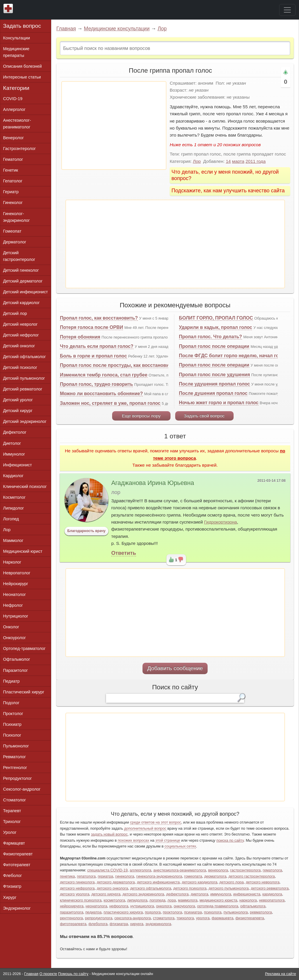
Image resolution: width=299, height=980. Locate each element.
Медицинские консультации (117, 29)
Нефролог (13, 605)
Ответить (124, 553)
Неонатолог (15, 594)
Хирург (10, 897)
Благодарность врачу (87, 531)
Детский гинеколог (21, 270)
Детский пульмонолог (24, 378)
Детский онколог (19, 346)
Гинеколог (13, 203)
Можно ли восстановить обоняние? (101, 394)
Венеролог (14, 138)
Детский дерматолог (23, 281)
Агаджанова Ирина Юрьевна (153, 483)
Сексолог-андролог (22, 789)
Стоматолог (15, 800)
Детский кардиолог (22, 303)
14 (228, 161)
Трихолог (12, 822)
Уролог (10, 832)
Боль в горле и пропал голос (93, 356)
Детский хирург (18, 411)
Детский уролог (18, 400)
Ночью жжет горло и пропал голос (219, 403)
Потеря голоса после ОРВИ (91, 327)
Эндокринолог (17, 908)
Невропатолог (17, 573)
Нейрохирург (16, 584)
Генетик (11, 170)
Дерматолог (15, 242)
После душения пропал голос (213, 393)
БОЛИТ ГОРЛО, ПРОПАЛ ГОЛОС (216, 318)
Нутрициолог (16, 616)
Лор (162, 29)
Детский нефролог (21, 335)
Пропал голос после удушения (214, 375)
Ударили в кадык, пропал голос (216, 327)
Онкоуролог (15, 638)
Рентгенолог (15, 768)
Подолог (11, 703)
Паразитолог (16, 670)
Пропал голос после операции (214, 346)
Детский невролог (20, 324)
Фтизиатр (12, 886)
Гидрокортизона (221, 522)
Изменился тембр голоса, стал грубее (104, 375)
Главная (66, 29)
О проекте (48, 974)
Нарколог (12, 562)
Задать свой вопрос (204, 416)
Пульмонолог (16, 746)
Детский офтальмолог (25, 357)
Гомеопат (12, 231)
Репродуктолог (18, 778)
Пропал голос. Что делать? (211, 337)
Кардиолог (13, 476)
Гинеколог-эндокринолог (16, 217)
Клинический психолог (25, 486)
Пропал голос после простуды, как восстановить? (118, 365)
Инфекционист (18, 465)
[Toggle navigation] (287, 10)
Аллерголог (14, 109)
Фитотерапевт (17, 865)
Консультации (17, 38)
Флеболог (13, 876)
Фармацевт (14, 843)
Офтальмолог (17, 659)
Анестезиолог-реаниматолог (17, 124)
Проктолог (13, 714)
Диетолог (12, 443)
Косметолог (14, 497)
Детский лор (15, 313)
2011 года (256, 161)
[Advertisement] (114, 125)
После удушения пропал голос (214, 384)
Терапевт (12, 811)
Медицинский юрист (23, 551)
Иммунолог (14, 454)
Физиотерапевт (18, 854)
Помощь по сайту (73, 974)
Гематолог (13, 159)
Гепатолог (13, 181)
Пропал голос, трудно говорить (96, 384)
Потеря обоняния (80, 337)
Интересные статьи (22, 77)
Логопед (11, 519)
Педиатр (12, 681)
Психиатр (12, 724)
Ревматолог (15, 757)
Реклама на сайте (281, 974)
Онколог (11, 627)
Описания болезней (23, 66)
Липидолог (14, 508)
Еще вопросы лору (141, 416)
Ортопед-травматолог (25, 648)
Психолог (12, 735)
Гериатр (11, 192)
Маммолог (13, 540)
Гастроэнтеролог (20, 149)
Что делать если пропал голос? (97, 346)
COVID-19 (13, 99)
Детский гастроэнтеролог (19, 256)
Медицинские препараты (16, 52)
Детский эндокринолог (25, 421)
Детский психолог (20, 367)
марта (238, 161)
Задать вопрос (22, 26)
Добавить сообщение (175, 668)
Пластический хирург (24, 692)
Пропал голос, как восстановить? (99, 318)
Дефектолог (15, 432)
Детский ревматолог (23, 389)
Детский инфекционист (26, 292)
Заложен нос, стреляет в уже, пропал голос (110, 403)
